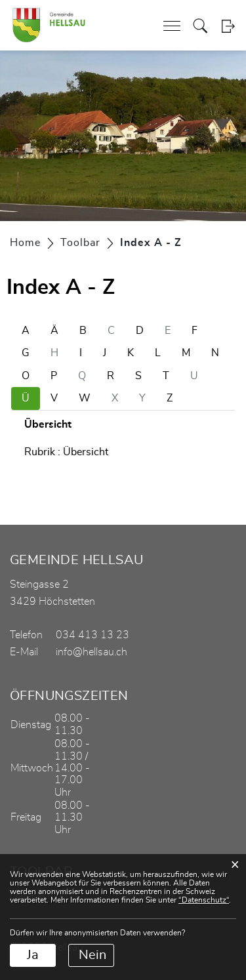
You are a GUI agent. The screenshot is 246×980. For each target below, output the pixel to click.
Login (228, 26)
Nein (92, 955)
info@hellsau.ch (92, 652)
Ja (33, 955)
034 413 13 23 (92, 635)
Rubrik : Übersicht (66, 452)
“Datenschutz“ (204, 900)
